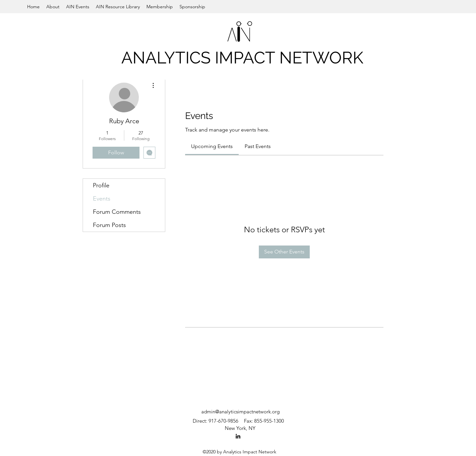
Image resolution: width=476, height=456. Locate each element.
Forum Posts (109, 225)
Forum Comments (117, 212)
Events (102, 199)
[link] (212, 146)
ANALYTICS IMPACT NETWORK (242, 58)
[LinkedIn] (238, 436)
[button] (53, 7)
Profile (101, 185)
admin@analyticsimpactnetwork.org (240, 412)
